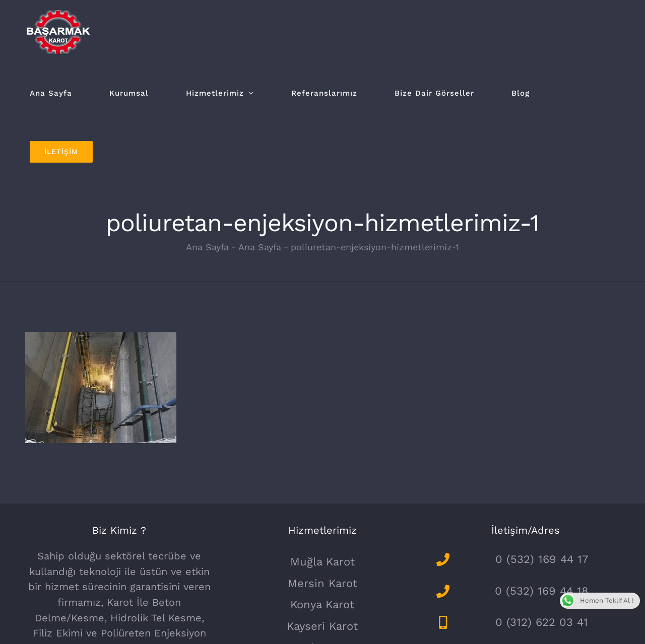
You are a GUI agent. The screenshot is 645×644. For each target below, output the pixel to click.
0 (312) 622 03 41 (542, 622)
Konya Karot (322, 604)
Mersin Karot (322, 583)
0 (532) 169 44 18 (542, 591)
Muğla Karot (322, 562)
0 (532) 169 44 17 (542, 559)
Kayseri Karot (322, 626)
